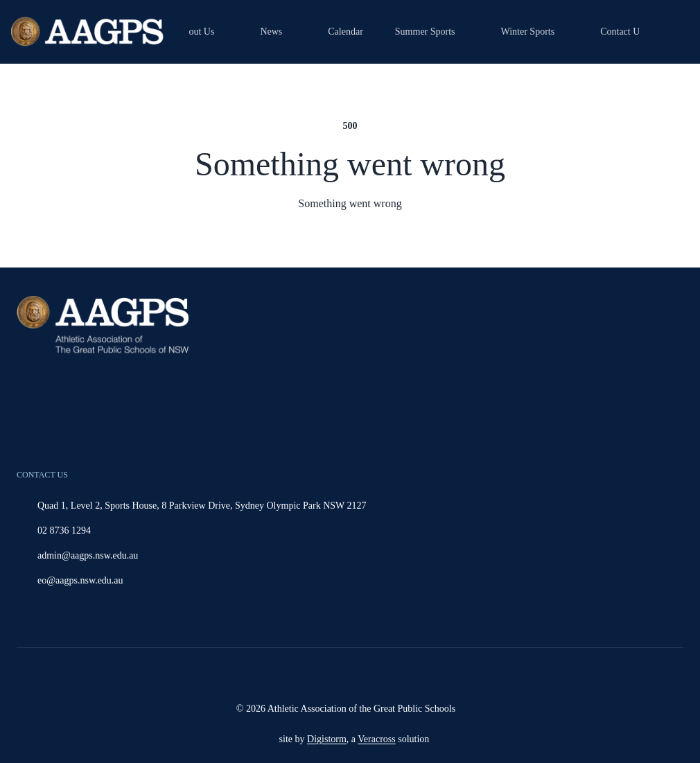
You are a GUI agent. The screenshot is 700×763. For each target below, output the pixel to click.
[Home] (89, 32)
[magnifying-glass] (670, 32)
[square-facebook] (371, 675)
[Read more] (337, 675)
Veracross (376, 739)
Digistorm (327, 739)
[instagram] (337, 675)
